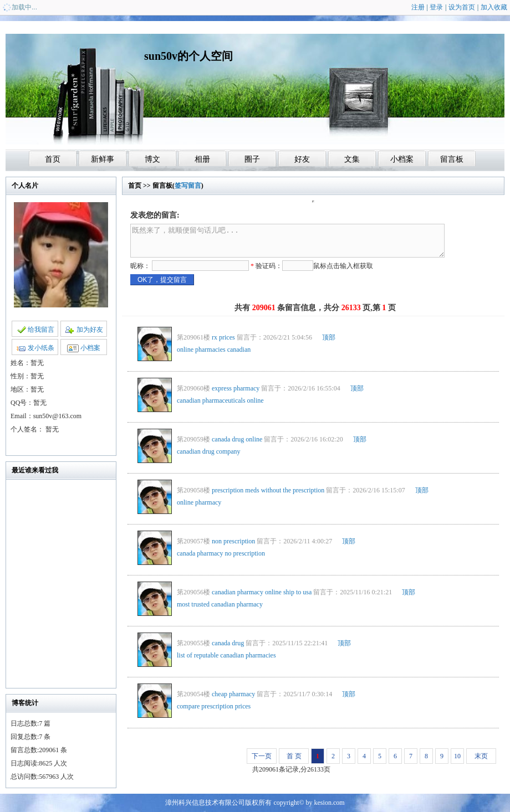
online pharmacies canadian (214, 350)
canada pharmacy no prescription (221, 553)
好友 (302, 159)
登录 (436, 7)
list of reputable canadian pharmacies (226, 655)
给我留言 (35, 330)
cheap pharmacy (233, 694)
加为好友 (84, 330)
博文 (152, 159)
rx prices (223, 337)
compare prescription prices (214, 706)
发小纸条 (35, 348)
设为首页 (462, 7)
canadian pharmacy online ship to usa (262, 592)
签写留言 (188, 186)
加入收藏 (494, 7)
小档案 (402, 159)
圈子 (252, 159)
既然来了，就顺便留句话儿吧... (287, 241)
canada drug (228, 643)
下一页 (262, 756)
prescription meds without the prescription (268, 490)
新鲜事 (103, 159)
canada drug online (237, 439)
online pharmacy (199, 502)
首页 (53, 159)
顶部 (329, 337)
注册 (418, 7)
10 (457, 756)
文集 (352, 159)
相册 (202, 159)
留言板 (452, 159)
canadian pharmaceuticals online (220, 400)
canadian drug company (209, 451)
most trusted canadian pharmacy (220, 604)
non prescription (233, 541)
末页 (481, 756)
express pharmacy (236, 388)
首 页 (294, 756)
